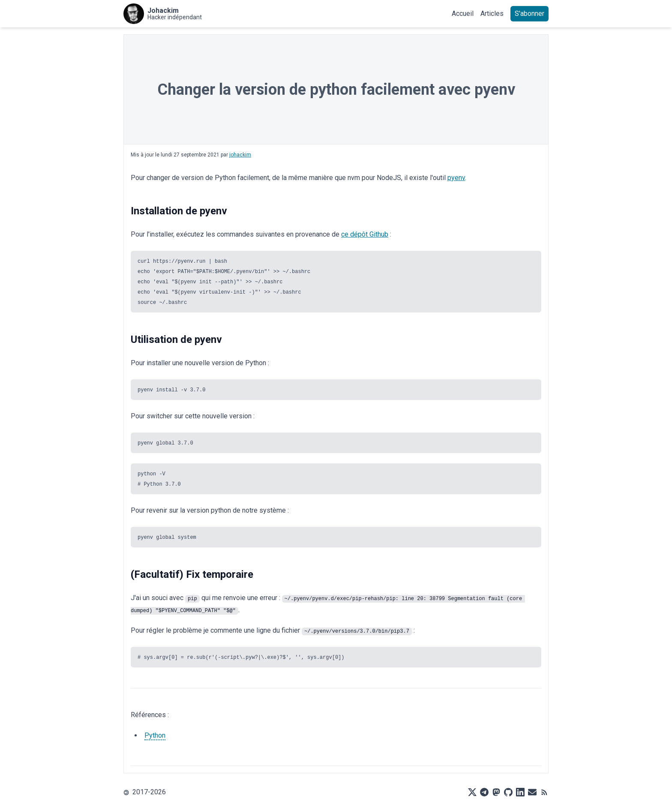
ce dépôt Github (365, 234)
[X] (472, 792)
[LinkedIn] (520, 792)
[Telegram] (484, 792)
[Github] (508, 792)
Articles (492, 14)
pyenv (456, 178)
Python (155, 735)
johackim (240, 155)
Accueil (463, 14)
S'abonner (529, 14)
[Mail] (532, 792)
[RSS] (544, 792)
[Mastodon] (496, 792)
